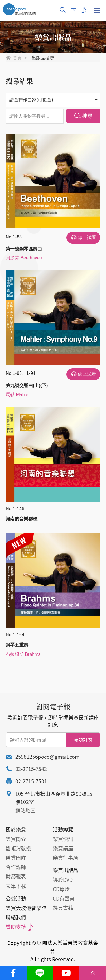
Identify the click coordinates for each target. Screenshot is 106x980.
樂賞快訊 (63, 839)
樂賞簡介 (16, 839)
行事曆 (73, 10)
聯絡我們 (16, 917)
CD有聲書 (64, 898)
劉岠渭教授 (18, 848)
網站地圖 (25, 810)
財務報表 (16, 876)
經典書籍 (63, 908)
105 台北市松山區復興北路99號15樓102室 (54, 798)
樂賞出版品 (66, 870)
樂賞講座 (63, 848)
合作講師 (16, 867)
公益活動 (16, 898)
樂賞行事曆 (66, 858)
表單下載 (16, 886)
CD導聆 (61, 889)
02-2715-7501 (31, 781)
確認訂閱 (83, 740)
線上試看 (87, 238)
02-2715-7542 (31, 769)
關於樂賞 (16, 829)
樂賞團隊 (16, 858)
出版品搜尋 (43, 58)
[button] (53, 100)
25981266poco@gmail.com (47, 757)
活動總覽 (63, 829)
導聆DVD (63, 880)
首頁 (17, 58)
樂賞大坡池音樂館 (26, 908)
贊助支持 (84, 10)
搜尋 (63, 10)
